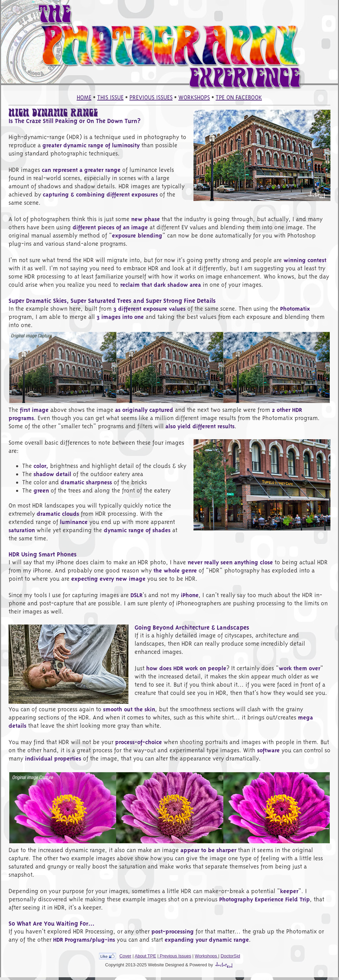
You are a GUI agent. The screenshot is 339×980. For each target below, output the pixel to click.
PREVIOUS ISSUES (151, 97)
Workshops (206, 956)
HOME (84, 97)
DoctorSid (230, 956)
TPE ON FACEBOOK (239, 97)
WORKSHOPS (194, 97)
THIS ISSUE (110, 97)
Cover (125, 956)
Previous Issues (175, 956)
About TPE (145, 956)
